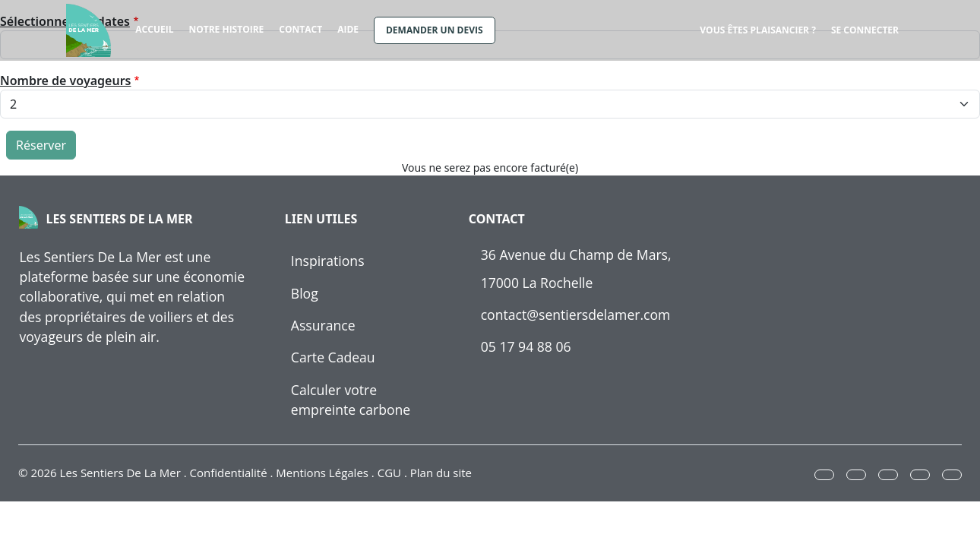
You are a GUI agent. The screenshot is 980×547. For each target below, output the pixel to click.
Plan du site (441, 473)
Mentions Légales (322, 473)
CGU (389, 473)
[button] (824, 475)
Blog (305, 293)
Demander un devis (435, 30)
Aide (348, 29)
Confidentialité (229, 473)
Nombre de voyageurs (65, 81)
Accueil (154, 29)
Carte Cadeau (333, 357)
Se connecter (865, 30)
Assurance (323, 325)
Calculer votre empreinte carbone (351, 400)
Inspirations (328, 261)
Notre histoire (226, 29)
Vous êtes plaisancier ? (758, 30)
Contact (300, 29)
